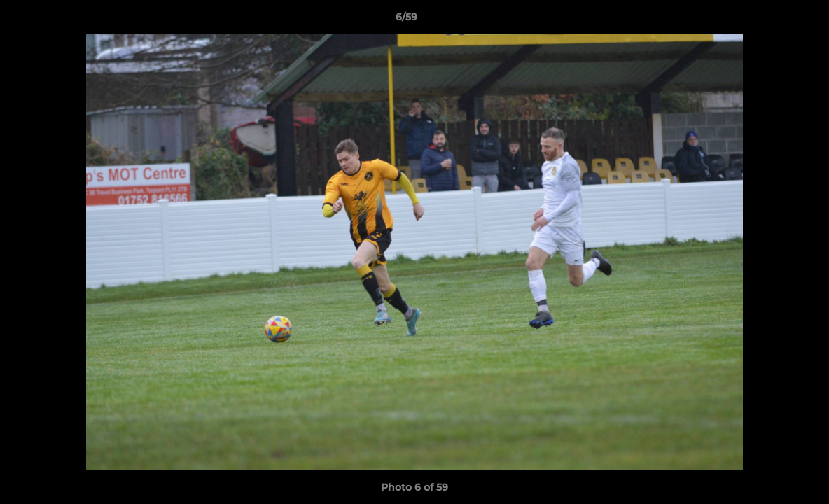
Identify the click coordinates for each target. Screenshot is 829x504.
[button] (770, 20)
